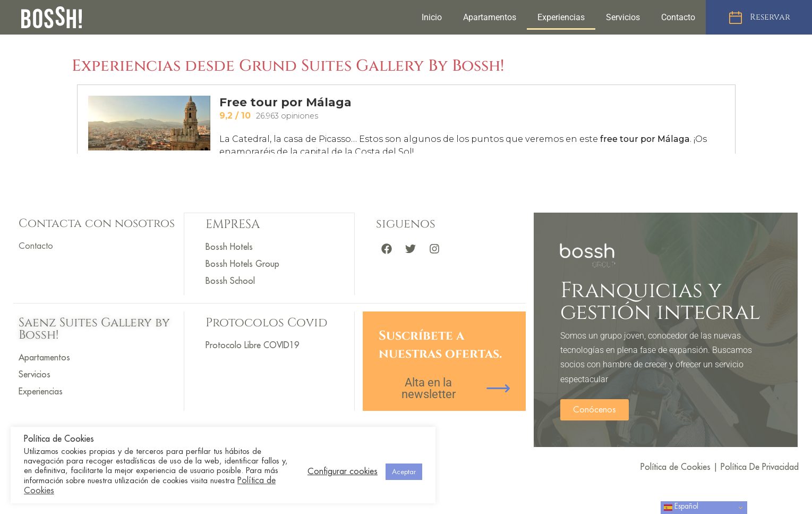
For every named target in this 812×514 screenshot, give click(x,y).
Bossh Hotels (229, 247)
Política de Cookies (676, 467)
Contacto (678, 17)
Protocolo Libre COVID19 (252, 345)
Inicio (432, 17)
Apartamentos (490, 17)
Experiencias (561, 17)
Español (681, 507)
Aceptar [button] (404, 472)
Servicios (623, 17)
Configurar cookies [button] (343, 471)
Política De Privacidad (760, 467)
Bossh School (230, 281)
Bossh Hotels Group (242, 264)
